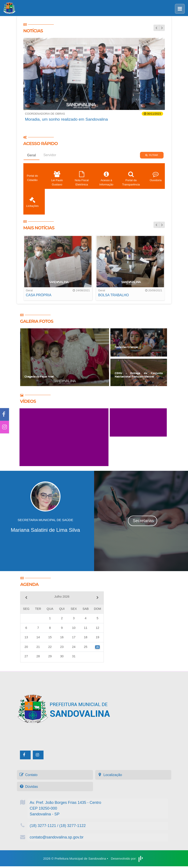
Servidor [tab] (50, 157)
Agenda (36, 584)
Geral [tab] (32, 157)
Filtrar (152, 157)
